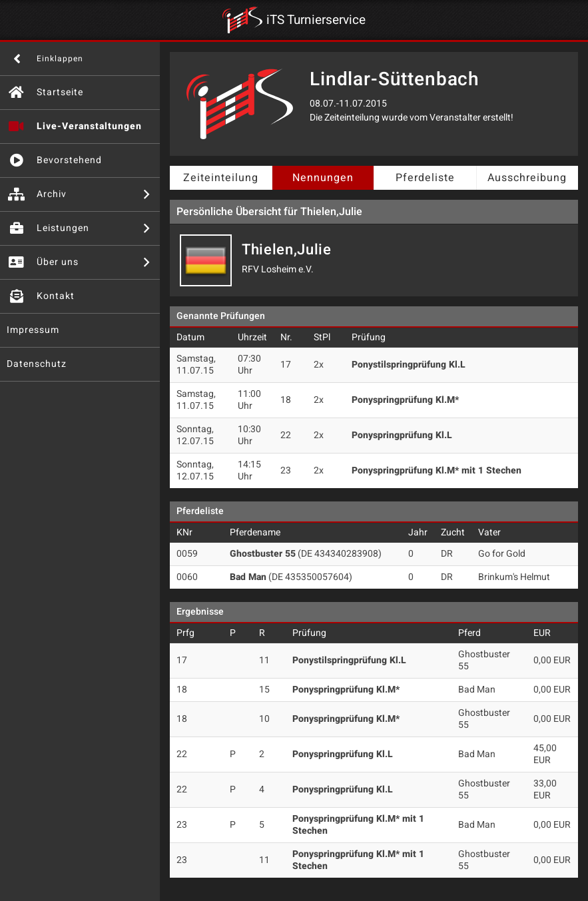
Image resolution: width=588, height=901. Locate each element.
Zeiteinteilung (221, 178)
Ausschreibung (527, 178)
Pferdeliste (425, 178)
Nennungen (323, 178)
